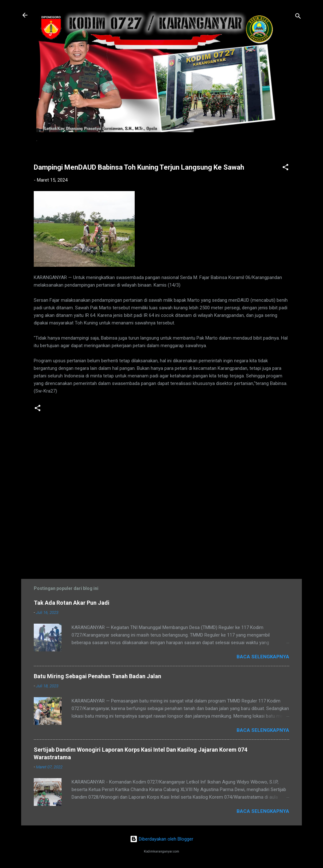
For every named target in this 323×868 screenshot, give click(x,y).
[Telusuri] (298, 17)
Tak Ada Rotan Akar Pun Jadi (72, 603)
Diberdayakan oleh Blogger (162, 839)
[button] (285, 168)
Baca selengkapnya (263, 657)
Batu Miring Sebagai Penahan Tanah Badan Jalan (97, 676)
